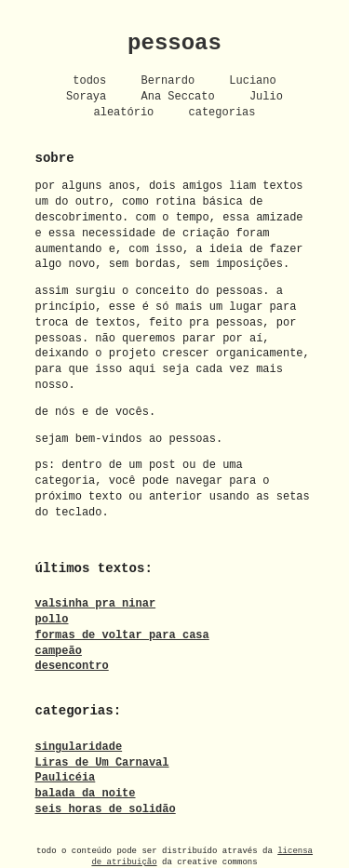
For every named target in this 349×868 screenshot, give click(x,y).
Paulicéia (66, 777)
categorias (222, 112)
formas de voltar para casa (122, 634)
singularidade (79, 746)
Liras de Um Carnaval (102, 761)
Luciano (252, 80)
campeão (59, 650)
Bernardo (168, 80)
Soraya (86, 96)
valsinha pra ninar (96, 603)
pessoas (174, 43)
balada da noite (86, 793)
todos (89, 80)
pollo (52, 618)
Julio (266, 96)
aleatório (123, 112)
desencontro (72, 666)
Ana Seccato (177, 96)
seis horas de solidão (106, 808)
